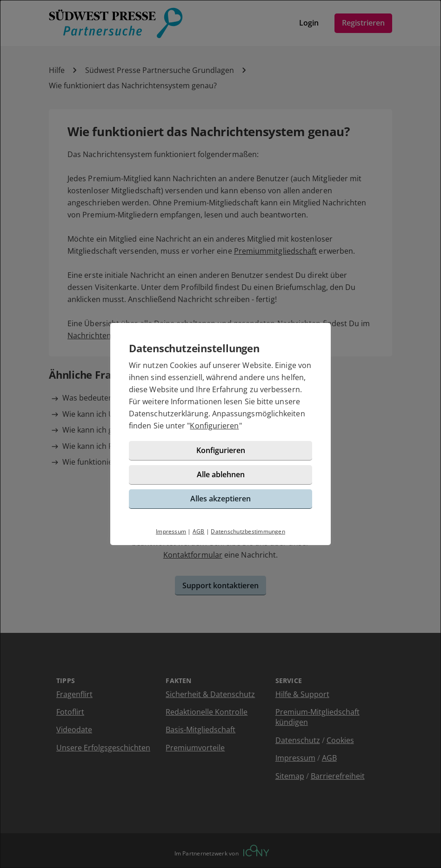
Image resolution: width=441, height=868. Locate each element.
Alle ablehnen (221, 474)
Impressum (171, 531)
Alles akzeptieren (220, 499)
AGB (199, 531)
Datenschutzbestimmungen (248, 531)
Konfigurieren (214, 426)
